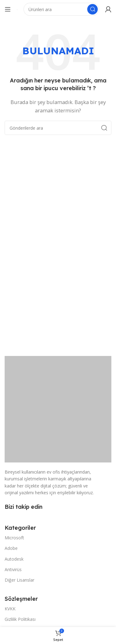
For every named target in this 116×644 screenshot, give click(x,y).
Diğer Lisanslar (19, 580)
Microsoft (14, 538)
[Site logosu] (17, 9)
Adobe (11, 548)
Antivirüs (13, 569)
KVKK (10, 609)
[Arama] (61, 9)
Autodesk (14, 559)
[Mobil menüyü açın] (8, 9)
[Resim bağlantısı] (58, 409)
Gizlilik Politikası (20, 619)
